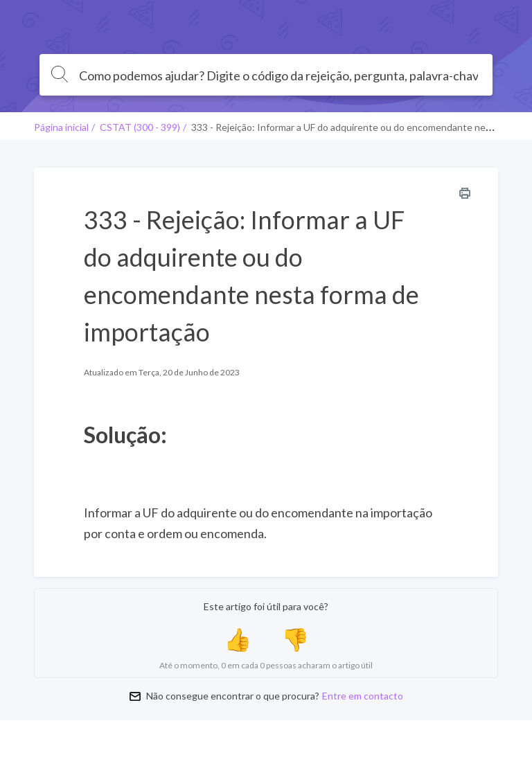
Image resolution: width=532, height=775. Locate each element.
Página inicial (61, 127)
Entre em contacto (363, 696)
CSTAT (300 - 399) (140, 127)
